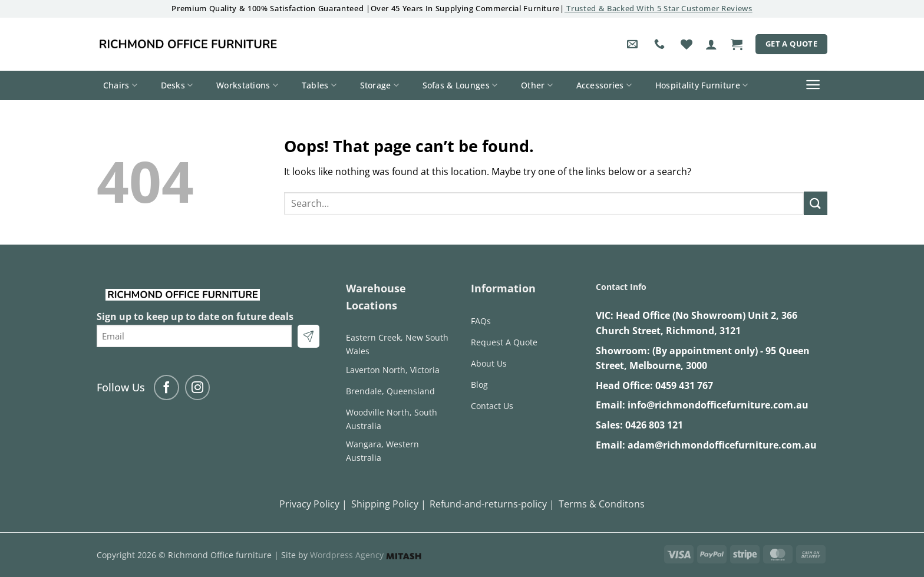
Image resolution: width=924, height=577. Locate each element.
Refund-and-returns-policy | (492, 504)
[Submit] (816, 203)
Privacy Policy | (313, 504)
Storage (380, 85)
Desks (177, 85)
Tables (319, 85)
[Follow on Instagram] (198, 388)
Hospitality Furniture (702, 85)
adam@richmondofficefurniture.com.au (722, 445)
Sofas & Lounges (460, 85)
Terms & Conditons (602, 504)
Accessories (604, 85)
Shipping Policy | (389, 504)
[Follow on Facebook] (166, 388)
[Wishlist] (687, 44)
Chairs (120, 85)
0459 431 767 (684, 385)
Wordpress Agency (366, 555)
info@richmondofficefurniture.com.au (718, 405)
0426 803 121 (654, 425)
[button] (711, 44)
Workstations (247, 85)
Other (537, 85)
